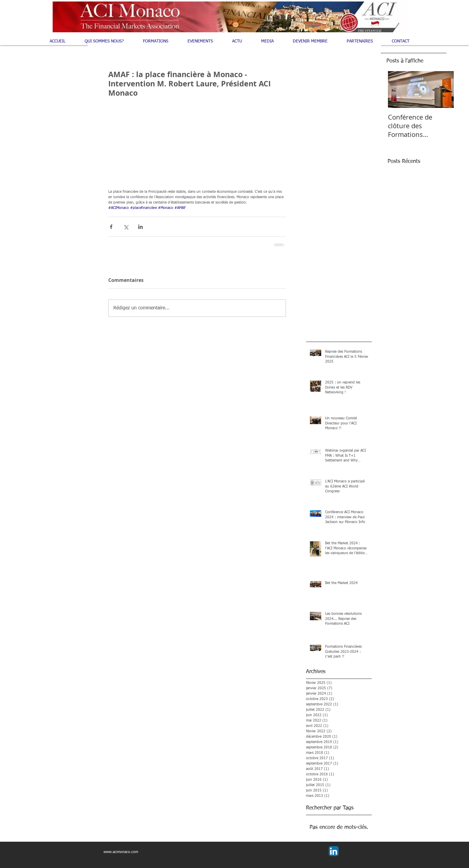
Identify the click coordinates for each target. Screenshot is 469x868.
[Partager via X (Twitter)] (126, 227)
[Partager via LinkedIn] (140, 227)
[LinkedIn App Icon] (334, 851)
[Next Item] (444, 90)
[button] (161, 41)
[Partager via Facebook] (111, 227)
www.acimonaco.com (121, 852)
